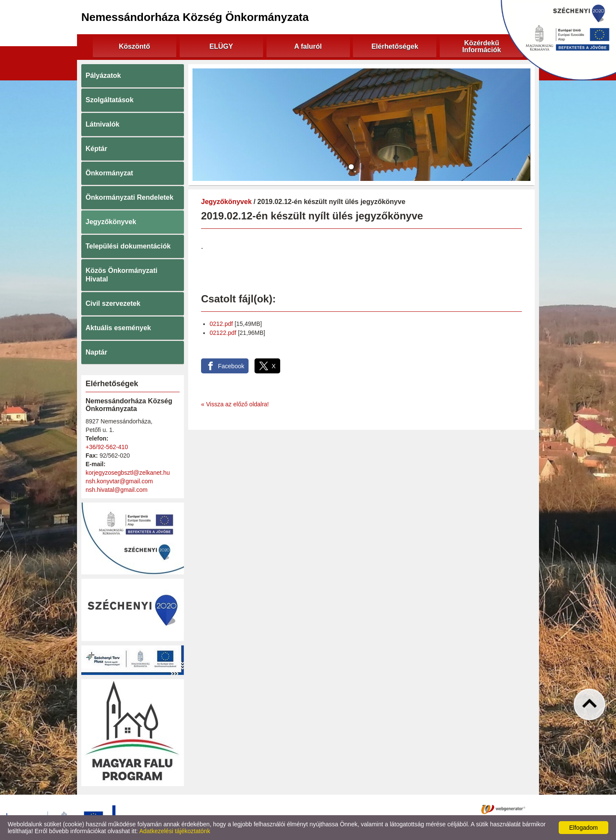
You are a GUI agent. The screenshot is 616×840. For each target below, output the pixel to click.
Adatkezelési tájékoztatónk (175, 831)
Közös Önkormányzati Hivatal (121, 275)
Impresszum (385, 809)
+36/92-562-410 (107, 447)
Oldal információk (337, 809)
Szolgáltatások (110, 100)
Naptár (96, 352)
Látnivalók (102, 124)
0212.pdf (221, 324)
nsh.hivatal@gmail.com (117, 490)
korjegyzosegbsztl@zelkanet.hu (128, 473)
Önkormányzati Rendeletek (129, 197)
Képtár (96, 149)
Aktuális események (118, 328)
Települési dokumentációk (128, 246)
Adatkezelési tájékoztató (273, 809)
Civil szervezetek (113, 303)
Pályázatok (103, 75)
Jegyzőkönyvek (111, 222)
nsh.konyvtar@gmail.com (119, 481)
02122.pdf (223, 333)
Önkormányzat (109, 173)
